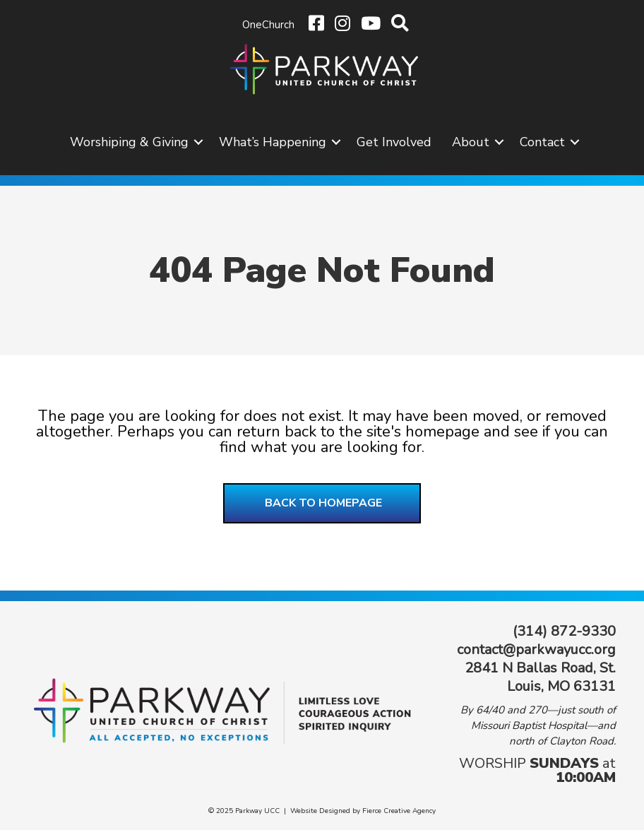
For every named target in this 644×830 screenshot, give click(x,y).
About (471, 142)
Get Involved (394, 142)
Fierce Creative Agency (399, 811)
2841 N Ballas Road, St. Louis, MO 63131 (540, 677)
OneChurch (268, 25)
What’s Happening (273, 142)
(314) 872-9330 (564, 631)
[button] (198, 142)
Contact (542, 142)
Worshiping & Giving (129, 142)
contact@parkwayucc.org (536, 650)
